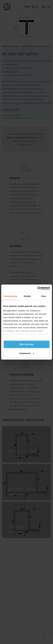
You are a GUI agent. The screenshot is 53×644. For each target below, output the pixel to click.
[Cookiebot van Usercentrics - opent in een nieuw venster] (38, 288)
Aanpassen (27, 353)
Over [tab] (44, 296)
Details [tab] (27, 296)
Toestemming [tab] (10, 296)
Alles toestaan (27, 344)
